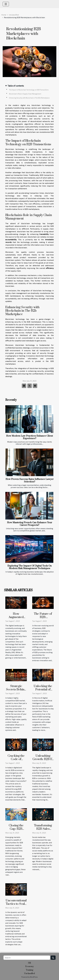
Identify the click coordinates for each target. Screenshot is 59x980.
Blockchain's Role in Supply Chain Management (25, 94)
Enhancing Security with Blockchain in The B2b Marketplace (29, 98)
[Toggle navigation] (6, 4)
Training (30, 970)
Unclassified (14, 15)
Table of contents (16, 86)
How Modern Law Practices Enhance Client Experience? (29, 437)
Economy (30, 966)
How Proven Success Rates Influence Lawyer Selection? (30, 480)
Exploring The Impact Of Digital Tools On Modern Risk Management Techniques (30, 567)
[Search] (27, 958)
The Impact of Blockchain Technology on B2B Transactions (29, 90)
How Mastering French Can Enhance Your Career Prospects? (30, 524)
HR (29, 963)
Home (4, 15)
